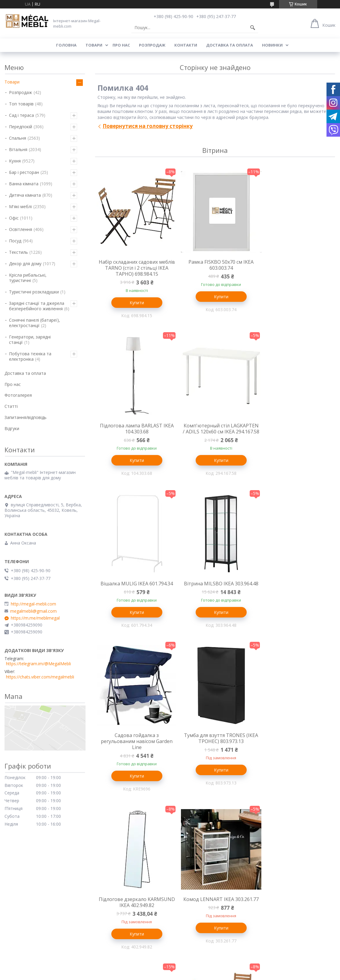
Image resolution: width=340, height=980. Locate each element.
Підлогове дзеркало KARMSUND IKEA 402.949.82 (295, 593)
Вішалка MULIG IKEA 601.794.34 (215, 426)
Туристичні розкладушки (34, 292)
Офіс (14, 218)
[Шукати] (253, 28)
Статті (11, 406)
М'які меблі (20, 206)
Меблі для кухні (20, 856)
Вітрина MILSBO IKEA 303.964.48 (295, 429)
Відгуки (12, 428)
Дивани (180, 874)
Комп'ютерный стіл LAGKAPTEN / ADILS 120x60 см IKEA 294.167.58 (135, 432)
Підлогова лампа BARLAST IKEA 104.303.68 (295, 265)
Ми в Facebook (272, 900)
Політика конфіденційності (250, 944)
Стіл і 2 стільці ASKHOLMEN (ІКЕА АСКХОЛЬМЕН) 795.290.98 (295, 758)
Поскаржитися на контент (199, 944)
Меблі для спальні (107, 856)
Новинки (272, 45)
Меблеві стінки (188, 865)
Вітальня (18, 149)
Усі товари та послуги (213, 822)
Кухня (15, 161)
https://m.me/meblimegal (35, 618)
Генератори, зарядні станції (30, 340)
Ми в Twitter (269, 882)
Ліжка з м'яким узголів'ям (114, 865)
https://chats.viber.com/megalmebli (40, 677)
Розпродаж (152, 45)
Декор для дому (25, 264)
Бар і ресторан (24, 172)
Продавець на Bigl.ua (170, 939)
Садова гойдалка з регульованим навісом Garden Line (135, 596)
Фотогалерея (18, 395)
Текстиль (18, 252)
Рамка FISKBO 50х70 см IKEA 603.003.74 (215, 265)
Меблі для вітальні (192, 856)
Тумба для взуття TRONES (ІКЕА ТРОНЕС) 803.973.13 (215, 593)
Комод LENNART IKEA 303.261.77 (135, 758)
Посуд (15, 241)
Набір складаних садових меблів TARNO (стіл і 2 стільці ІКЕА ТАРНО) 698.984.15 (135, 268)
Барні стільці (17, 874)
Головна (66, 45)
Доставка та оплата (230, 45)
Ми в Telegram (272, 908)
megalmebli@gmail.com (33, 611)
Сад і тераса (21, 115)
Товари (94, 45)
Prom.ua (200, 933)
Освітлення (21, 229)
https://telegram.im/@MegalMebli (38, 664)
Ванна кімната (24, 184)
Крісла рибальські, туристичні (28, 278)
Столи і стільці (19, 882)
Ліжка (94, 874)
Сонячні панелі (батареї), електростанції (35, 323)
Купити (135, 303)
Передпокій (21, 127)
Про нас (121, 45)
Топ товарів (21, 104)
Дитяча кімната (25, 195)
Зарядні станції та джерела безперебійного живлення (37, 306)
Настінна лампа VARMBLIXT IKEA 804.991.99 (215, 758)
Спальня (18, 138)
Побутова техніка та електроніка (30, 356)
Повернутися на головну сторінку (148, 126)
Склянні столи (19, 865)
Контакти (186, 45)
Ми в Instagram (272, 891)
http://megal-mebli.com (33, 604)
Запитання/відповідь (26, 417)
